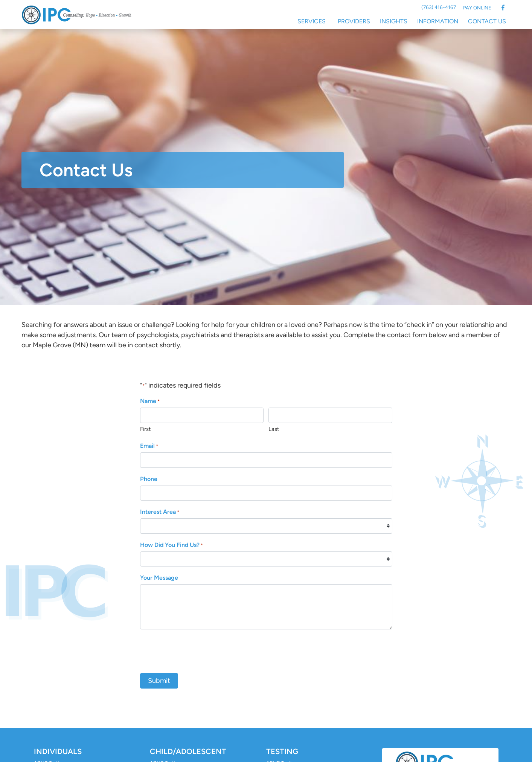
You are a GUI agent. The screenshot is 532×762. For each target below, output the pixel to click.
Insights (394, 21)
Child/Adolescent (188, 751)
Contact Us (487, 21)
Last (274, 429)
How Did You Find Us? (171, 545)
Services (312, 21)
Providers (354, 21)
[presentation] (197, 650)
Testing (282, 751)
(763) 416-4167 (439, 7)
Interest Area (160, 512)
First (146, 429)
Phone (149, 479)
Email (149, 446)
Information (438, 21)
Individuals (58, 751)
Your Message (159, 578)
